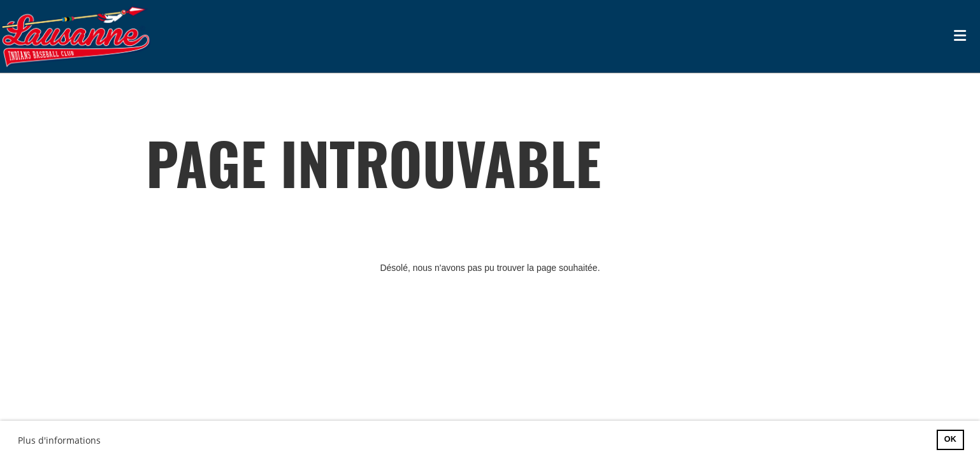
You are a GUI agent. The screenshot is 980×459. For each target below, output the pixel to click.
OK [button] (950, 439)
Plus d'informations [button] (59, 440)
